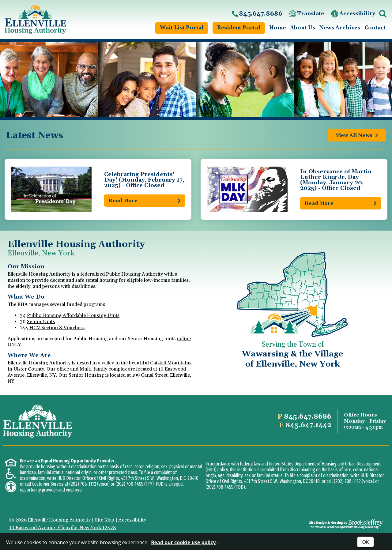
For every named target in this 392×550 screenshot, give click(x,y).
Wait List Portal (182, 28)
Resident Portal (239, 28)
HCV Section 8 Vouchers (57, 328)
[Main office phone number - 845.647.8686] (257, 14)
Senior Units (41, 322)
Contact (375, 28)
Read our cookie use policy (183, 542)
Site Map (105, 520)
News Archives (340, 28)
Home (277, 28)
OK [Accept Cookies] (365, 542)
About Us (303, 28)
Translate (306, 14)
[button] (383, 14)
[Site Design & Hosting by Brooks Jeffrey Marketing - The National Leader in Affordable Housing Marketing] (346, 524)
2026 (21, 520)
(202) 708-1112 (83, 484)
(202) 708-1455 (129, 484)
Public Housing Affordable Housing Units (73, 315)
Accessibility (353, 14)
